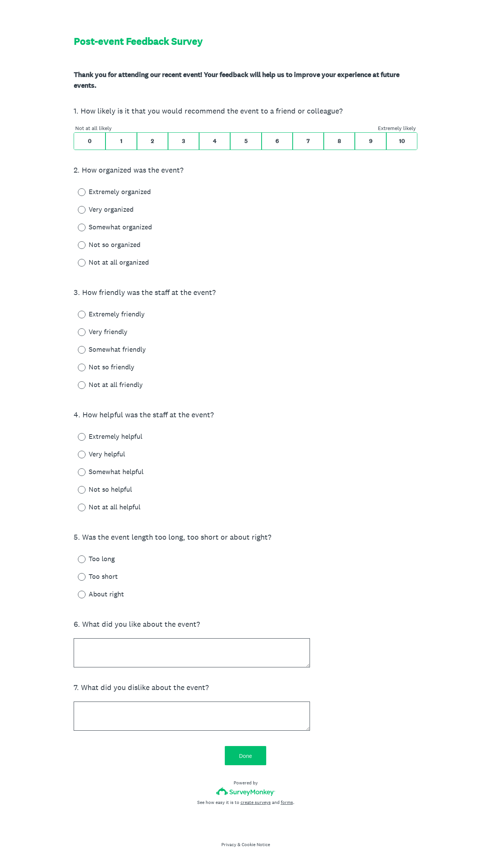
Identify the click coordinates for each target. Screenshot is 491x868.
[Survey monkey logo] (246, 791)
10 (402, 141)
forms (287, 802)
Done (245, 756)
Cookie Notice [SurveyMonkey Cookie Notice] (256, 845)
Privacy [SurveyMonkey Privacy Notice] (229, 845)
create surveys (256, 802)
